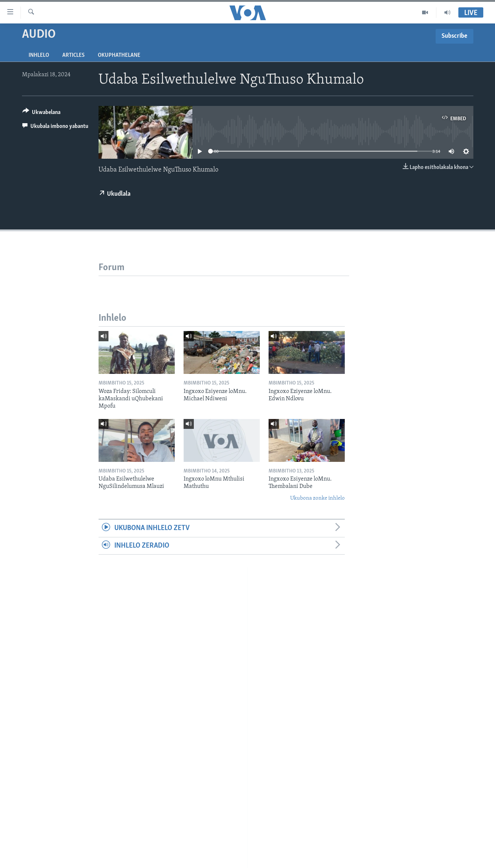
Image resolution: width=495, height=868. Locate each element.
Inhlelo (39, 55)
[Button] (42, 113)
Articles (73, 55)
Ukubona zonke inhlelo (317, 498)
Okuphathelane (119, 55)
